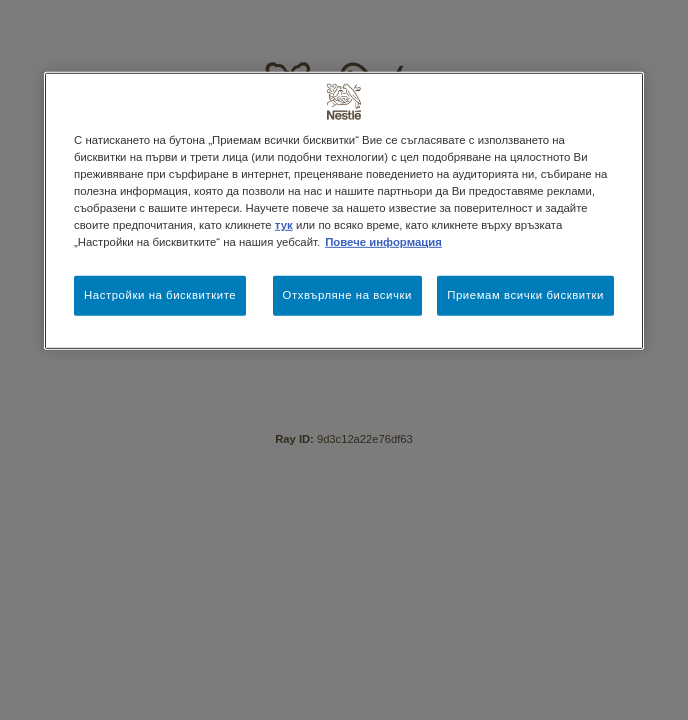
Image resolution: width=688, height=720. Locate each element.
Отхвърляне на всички (347, 295)
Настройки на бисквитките (160, 295)
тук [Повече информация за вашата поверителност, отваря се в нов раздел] (284, 225)
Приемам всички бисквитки (525, 295)
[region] (344, 211)
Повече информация (383, 242)
